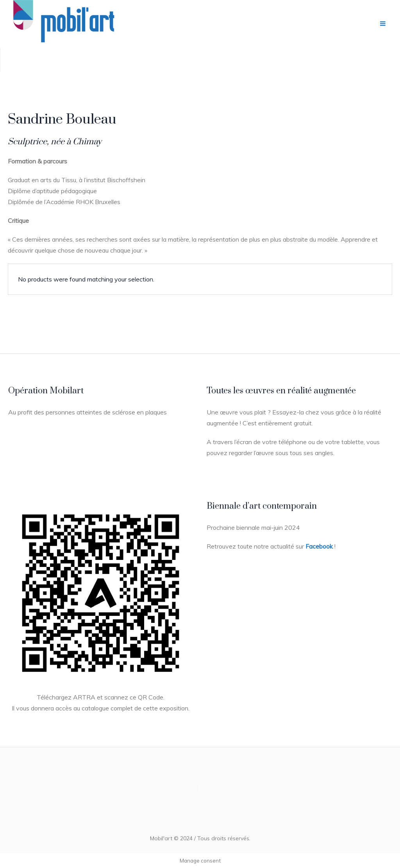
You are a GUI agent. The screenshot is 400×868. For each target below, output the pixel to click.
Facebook (319, 546)
